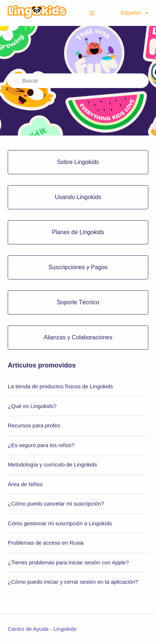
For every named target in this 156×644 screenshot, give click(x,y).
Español (132, 13)
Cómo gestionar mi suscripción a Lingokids (60, 523)
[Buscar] (78, 81)
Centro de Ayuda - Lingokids (42, 629)
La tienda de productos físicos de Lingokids (60, 386)
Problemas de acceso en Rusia (46, 543)
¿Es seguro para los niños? (41, 445)
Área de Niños (25, 484)
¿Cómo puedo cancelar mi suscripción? (56, 504)
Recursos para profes (34, 425)
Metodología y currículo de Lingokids (52, 464)
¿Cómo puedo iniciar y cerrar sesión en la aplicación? (73, 582)
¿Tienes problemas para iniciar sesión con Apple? (68, 562)
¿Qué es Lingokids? (32, 406)
